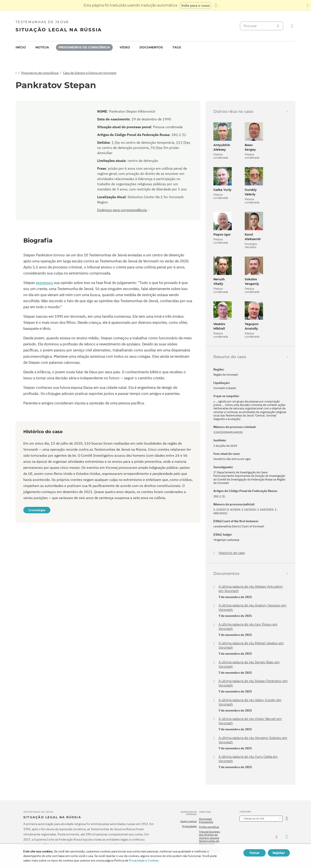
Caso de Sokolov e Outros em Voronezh (90, 73)
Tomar (255, 853)
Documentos (151, 47)
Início (21, 47)
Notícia (42, 47)
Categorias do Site (254, 819)
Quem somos (189, 821)
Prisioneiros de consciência (84, 47)
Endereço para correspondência (122, 210)
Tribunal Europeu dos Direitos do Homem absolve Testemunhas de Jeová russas (209, 838)
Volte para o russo (195, 5)
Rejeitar (279, 853)
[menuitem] (21, 47)
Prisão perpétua (209, 827)
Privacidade (189, 826)
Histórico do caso (232, 553)
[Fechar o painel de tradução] (308, 5)
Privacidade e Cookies (144, 860)
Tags (177, 47)
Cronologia (37, 510)
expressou (44, 283)
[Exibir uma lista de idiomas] (217, 5)
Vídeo (125, 47)
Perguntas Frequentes (206, 820)
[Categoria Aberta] (287, 819)
